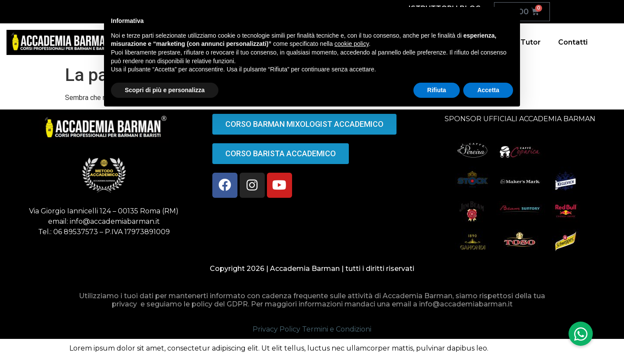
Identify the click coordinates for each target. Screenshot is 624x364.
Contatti (573, 42)
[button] (581, 334)
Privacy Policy (276, 329)
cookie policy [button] (352, 44)
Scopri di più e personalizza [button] (165, 90)
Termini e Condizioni (337, 329)
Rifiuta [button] (437, 90)
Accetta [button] (488, 90)
